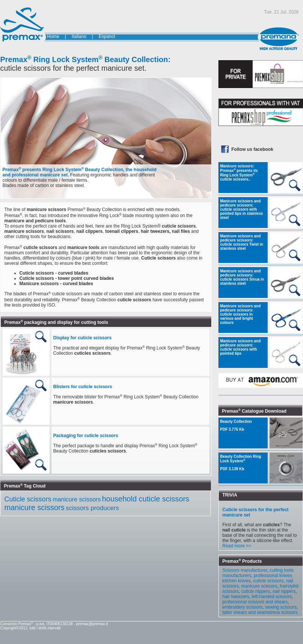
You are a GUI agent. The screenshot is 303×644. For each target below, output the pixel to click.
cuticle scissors (269, 581)
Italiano (79, 36)
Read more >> (237, 546)
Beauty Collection (243, 425)
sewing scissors (281, 607)
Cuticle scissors (28, 499)
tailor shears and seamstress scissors (260, 612)
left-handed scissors (272, 597)
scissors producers (92, 508)
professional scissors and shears (255, 602)
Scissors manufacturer (245, 570)
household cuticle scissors (145, 499)
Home (53, 36)
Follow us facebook (252, 149)
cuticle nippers (256, 591)
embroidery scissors (243, 607)
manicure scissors (77, 499)
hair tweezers (236, 597)
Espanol (107, 36)
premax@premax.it (92, 624)
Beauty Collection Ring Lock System (243, 463)
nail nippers (284, 591)
